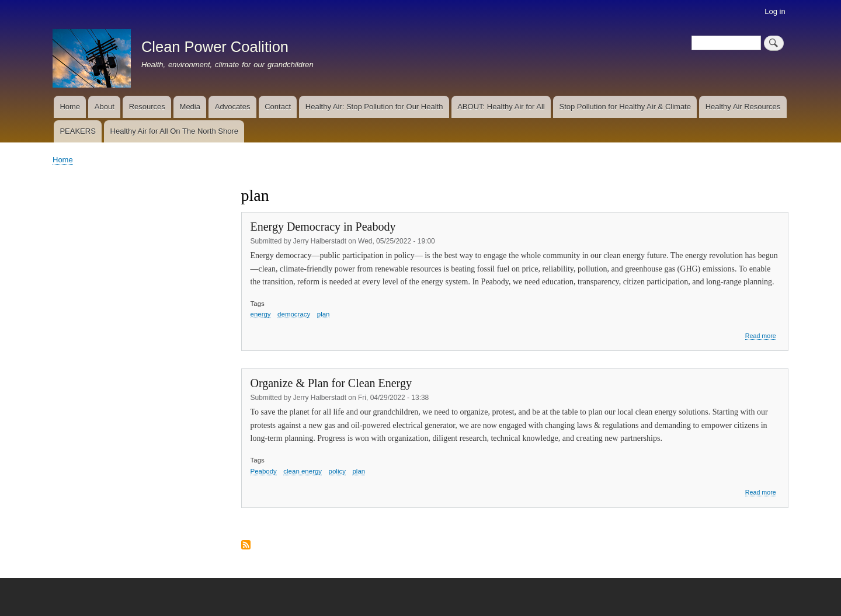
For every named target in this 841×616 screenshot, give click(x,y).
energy (261, 314)
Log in (775, 11)
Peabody (264, 471)
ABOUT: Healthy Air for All (501, 107)
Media (190, 107)
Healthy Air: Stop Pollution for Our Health (374, 107)
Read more (761, 336)
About (105, 107)
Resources (147, 107)
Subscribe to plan (246, 546)
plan (324, 314)
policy (337, 471)
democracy (294, 314)
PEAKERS (77, 131)
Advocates (233, 107)
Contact (278, 107)
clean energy (303, 471)
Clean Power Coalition (215, 47)
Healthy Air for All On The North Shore (174, 131)
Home (70, 107)
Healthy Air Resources (743, 107)
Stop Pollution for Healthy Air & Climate (625, 107)
